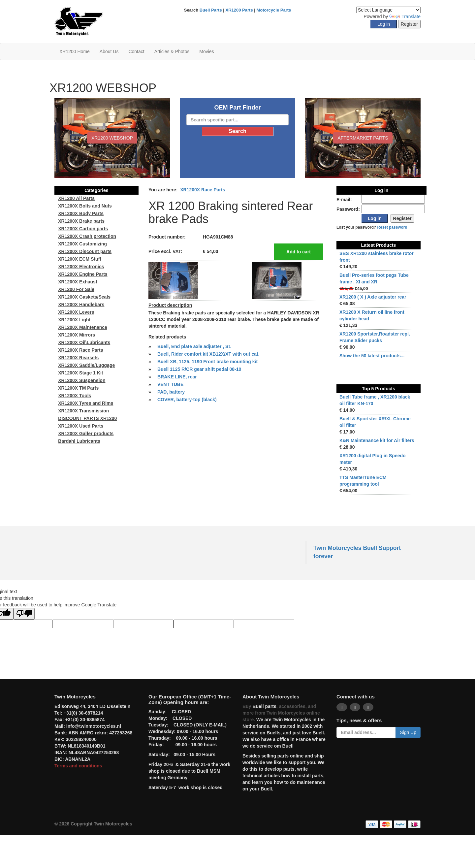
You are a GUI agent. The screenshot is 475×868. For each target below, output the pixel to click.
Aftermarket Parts (363, 138)
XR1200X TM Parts (78, 388)
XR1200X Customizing (82, 244)
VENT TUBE (170, 384)
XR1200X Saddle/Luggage (86, 365)
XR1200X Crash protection (87, 236)
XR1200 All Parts (76, 198)
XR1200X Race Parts (203, 190)
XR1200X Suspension (82, 380)
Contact (136, 51)
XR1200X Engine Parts (83, 274)
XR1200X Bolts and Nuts (85, 206)
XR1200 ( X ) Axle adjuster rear (373, 297)
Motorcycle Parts (274, 10)
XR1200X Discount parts (85, 251)
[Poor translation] (24, 614)
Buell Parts (211, 10)
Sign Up (408, 732)
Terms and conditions (78, 766)
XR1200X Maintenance (83, 327)
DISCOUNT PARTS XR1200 (87, 418)
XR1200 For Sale (76, 289)
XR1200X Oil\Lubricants (84, 342)
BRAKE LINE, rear (177, 377)
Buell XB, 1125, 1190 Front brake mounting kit (207, 362)
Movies (206, 51)
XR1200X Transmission (83, 411)
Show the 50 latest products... (372, 356)
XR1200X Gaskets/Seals (84, 297)
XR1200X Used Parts (81, 426)
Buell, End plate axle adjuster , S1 (194, 346)
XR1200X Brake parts (81, 221)
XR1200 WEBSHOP (112, 138)
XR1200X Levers (76, 312)
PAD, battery (171, 392)
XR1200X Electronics (81, 267)
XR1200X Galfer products (86, 434)
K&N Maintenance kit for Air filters (377, 440)
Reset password (392, 227)
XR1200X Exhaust (78, 282)
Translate (405, 16)
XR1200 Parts (239, 10)
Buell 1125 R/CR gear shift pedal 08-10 (199, 369)
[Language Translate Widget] (388, 10)
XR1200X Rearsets (78, 358)
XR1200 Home (75, 51)
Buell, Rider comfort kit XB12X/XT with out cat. (208, 354)
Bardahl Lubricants (79, 441)
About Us (109, 51)
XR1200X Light (74, 320)
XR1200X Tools (75, 396)
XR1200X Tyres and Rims (86, 403)
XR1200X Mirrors (77, 335)
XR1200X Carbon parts (83, 229)
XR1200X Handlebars (81, 305)
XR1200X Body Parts (81, 213)
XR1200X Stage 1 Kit (80, 373)
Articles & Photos (172, 51)
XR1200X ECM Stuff (80, 259)
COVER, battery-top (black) (187, 400)
